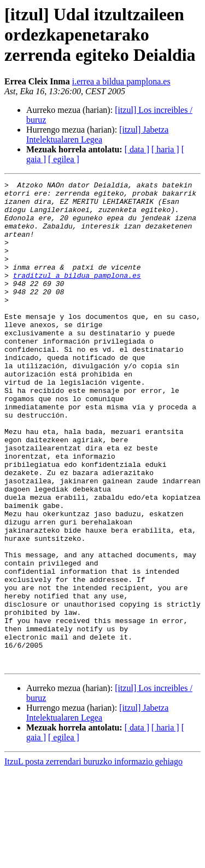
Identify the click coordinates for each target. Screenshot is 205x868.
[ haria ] (165, 149)
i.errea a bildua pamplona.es (121, 81)
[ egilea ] (64, 159)
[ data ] (137, 149)
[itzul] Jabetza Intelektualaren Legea (97, 135)
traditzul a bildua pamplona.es (77, 295)
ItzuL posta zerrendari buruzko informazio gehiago (93, 858)
